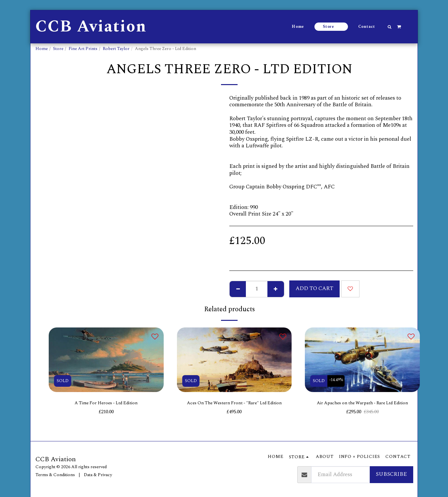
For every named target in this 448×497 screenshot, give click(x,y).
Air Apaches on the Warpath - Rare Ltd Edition (363, 404)
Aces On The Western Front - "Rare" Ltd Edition (234, 408)
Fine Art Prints (83, 49)
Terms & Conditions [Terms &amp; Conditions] (55, 475)
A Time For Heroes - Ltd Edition (106, 404)
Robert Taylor (116, 49)
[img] (106, 360)
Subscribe (391, 474)
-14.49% (338, 381)
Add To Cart (314, 289)
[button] (390, 27)
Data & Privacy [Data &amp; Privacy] (98, 475)
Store (58, 49)
